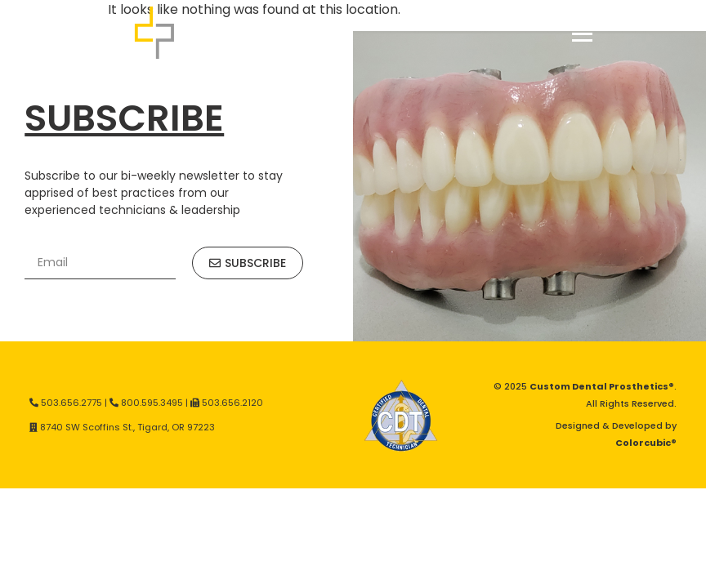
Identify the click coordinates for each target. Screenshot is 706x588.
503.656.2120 (232, 403)
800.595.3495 (152, 403)
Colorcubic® (646, 443)
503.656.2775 (71, 403)
